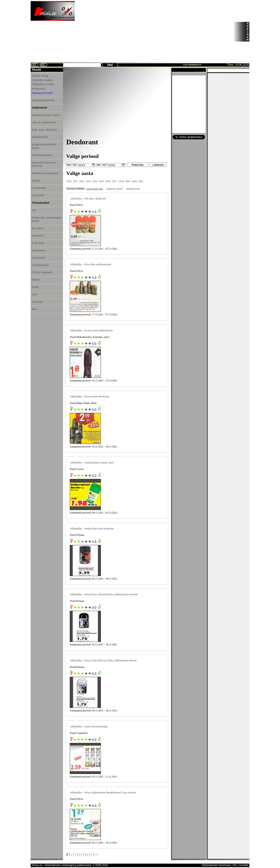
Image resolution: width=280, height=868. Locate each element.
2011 (75, 181)
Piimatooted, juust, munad (47, 115)
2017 (115, 181)
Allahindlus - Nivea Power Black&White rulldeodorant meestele (104, 594)
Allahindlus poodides (47, 84)
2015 (102, 181)
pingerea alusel (115, 189)
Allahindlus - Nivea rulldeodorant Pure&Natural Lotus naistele (103, 792)
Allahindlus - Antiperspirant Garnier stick (92, 462)
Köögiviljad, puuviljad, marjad (47, 146)
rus (43, 65)
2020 (135, 181)
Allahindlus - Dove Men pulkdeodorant (90, 264)
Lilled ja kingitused (42, 272)
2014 (95, 181)
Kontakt (244, 865)
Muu (34, 309)
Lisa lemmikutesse (192, 65)
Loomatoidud (47, 188)
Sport (35, 294)
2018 (121, 181)
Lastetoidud (38, 195)
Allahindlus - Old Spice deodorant (88, 198)
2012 (82, 181)
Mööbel (36, 280)
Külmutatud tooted (47, 155)
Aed (34, 210)
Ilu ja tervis (47, 228)
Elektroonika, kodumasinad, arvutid (46, 219)
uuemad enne (133, 189)
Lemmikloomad (40, 265)
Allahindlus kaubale (47, 80)
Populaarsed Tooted (42, 93)
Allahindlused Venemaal (216, 865)
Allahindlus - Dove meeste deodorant (89, 396)
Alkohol (47, 181)
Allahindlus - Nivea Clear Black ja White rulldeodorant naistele (103, 660)
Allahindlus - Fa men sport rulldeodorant (91, 330)
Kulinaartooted (47, 137)
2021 (141, 181)
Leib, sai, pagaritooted (47, 122)
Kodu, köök (47, 243)
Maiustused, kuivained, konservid (47, 164)
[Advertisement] (145, 32)
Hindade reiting (47, 76)
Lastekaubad (38, 258)
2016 (108, 181)
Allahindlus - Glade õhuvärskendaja (89, 726)
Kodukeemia (47, 250)
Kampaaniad (38, 89)
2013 (89, 181)
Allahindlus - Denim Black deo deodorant (92, 528)
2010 (69, 181)
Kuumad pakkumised (43, 100)
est (34, 65)
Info (235, 865)
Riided (47, 287)
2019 (128, 181)
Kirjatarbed (38, 236)
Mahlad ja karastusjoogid (47, 173)
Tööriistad (37, 302)
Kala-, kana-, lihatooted (47, 130)
